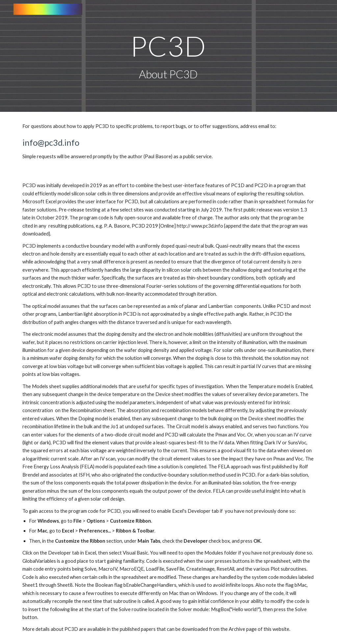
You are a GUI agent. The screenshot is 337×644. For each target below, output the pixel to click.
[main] (168, 56)
